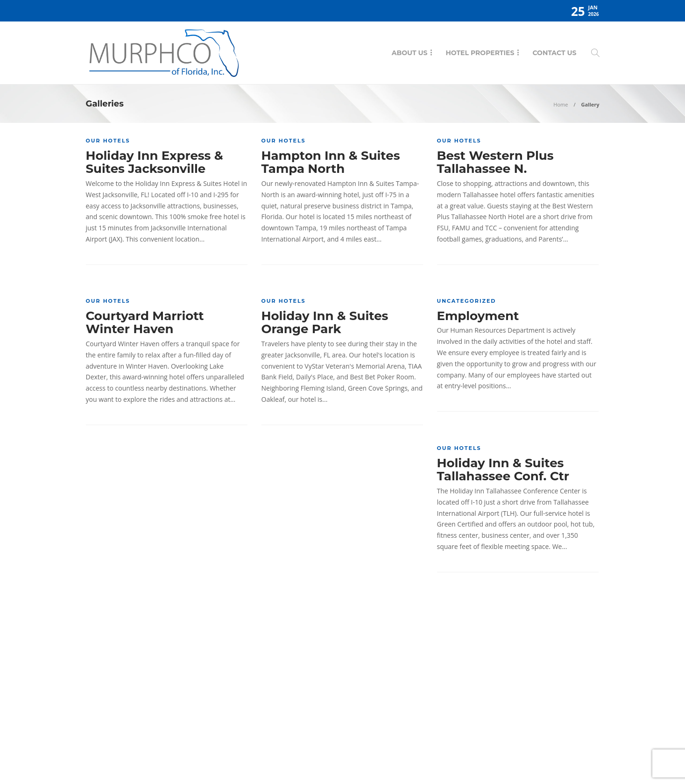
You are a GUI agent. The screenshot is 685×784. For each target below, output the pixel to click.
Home (561, 104)
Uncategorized (467, 301)
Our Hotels (108, 141)
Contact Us (554, 53)
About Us (410, 53)
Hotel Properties (480, 53)
